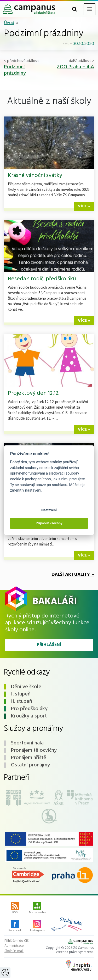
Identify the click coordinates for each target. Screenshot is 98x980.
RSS (15, 909)
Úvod (9, 23)
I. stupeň (21, 694)
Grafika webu (79, 966)
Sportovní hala (27, 743)
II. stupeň (22, 701)
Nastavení (49, 510)
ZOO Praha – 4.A (75, 67)
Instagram (37, 927)
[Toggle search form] (74, 9)
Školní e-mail (14, 951)
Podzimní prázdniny (15, 70)
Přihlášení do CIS (17, 941)
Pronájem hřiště (29, 758)
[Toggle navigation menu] (90, 9)
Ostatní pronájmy (30, 765)
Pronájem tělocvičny (34, 750)
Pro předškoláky (29, 709)
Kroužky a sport (29, 716)
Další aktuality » (73, 575)
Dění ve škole (26, 687)
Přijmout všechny (49, 523)
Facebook (15, 927)
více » (84, 206)
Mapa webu (37, 909)
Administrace (14, 946)
